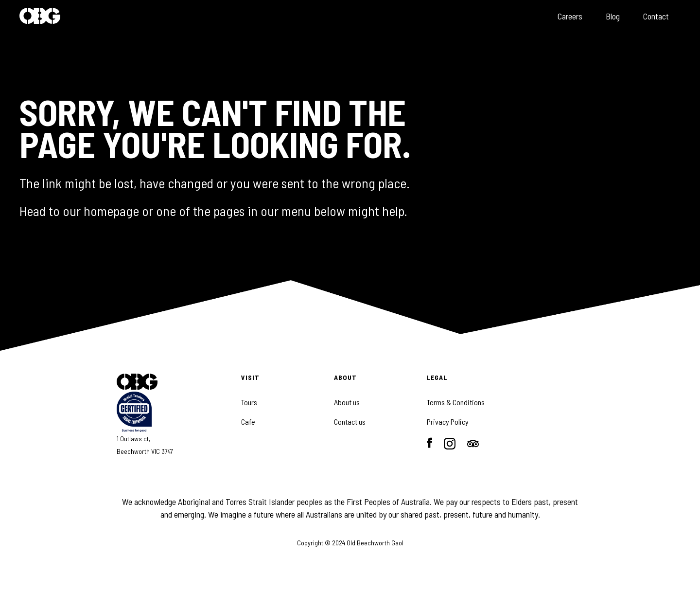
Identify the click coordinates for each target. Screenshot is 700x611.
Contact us (350, 422)
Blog (613, 16)
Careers (570, 16)
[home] (40, 17)
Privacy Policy (448, 422)
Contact (656, 16)
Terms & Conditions (456, 402)
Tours (249, 402)
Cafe (248, 422)
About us (347, 402)
